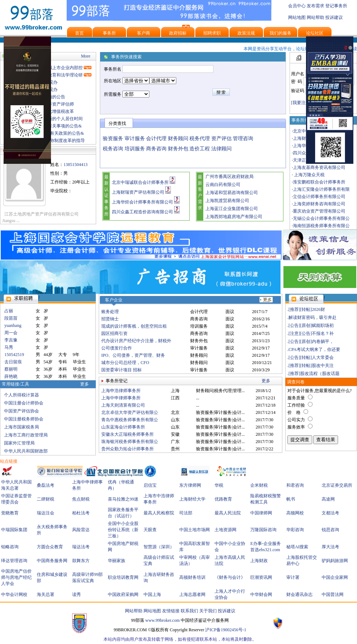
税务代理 (200, 139)
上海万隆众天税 (309, 175)
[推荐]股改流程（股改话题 (314, 374)
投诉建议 (334, 17)
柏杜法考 (81, 513)
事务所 (109, 33)
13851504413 (75, 165)
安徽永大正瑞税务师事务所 (127, 434)
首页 (79, 33)
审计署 (293, 577)
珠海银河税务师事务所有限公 (130, 442)
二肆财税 (46, 499)
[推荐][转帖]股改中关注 (311, 366)
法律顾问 (221, 149)
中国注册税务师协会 (24, 419)
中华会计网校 (14, 594)
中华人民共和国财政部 (26, 451)
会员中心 (297, 6)
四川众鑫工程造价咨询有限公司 (142, 212)
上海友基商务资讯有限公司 (319, 167)
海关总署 (46, 594)
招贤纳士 (110, 319)
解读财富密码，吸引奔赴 (313, 317)
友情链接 (171, 611)
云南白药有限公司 (223, 185)
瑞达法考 (81, 547)
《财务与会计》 (230, 577)
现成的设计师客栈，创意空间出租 (134, 326)
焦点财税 (81, 499)
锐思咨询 (330, 530)
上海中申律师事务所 (121, 398)
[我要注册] (301, 103)
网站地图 (297, 17)
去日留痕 (13, 362)
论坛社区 (315, 33)
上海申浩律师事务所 (121, 391)
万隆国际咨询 (263, 530)
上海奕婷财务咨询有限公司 (319, 204)
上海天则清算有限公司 (123, 405)
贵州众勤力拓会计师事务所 (127, 449)
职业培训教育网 (123, 577)
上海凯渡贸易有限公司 (227, 201)
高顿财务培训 (192, 577)
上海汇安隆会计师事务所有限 (321, 189)
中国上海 (152, 594)
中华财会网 (261, 594)
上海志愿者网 (192, 594)
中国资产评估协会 (21, 411)
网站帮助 (315, 17)
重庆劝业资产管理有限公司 (319, 211)
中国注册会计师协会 (24, 403)
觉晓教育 (10, 513)
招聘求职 (212, 33)
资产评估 (221, 139)
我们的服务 (280, 33)
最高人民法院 (228, 513)
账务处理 (110, 312)
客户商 (144, 33)
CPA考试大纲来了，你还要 (314, 349)
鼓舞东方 (81, 561)
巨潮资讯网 (261, 577)
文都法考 (330, 513)
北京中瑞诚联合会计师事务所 (140, 182)
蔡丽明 (11, 369)
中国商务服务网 (52, 561)
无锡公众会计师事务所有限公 (321, 218)
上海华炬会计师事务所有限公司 (142, 202)
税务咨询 (113, 149)
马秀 (9, 347)
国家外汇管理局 (19, 443)
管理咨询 (243, 139)
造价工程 (200, 149)
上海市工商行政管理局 (26, 435)
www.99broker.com (163, 620)
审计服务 (135, 139)
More (86, 56)
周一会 (11, 333)
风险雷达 (81, 530)
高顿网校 (295, 513)
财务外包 (178, 149)
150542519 (14, 355)
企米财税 (259, 485)
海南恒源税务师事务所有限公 (321, 226)
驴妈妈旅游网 (335, 561)
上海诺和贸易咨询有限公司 (232, 193)
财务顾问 (178, 139)
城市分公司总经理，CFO (125, 363)
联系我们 (189, 611)
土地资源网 (225, 530)
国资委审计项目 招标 (121, 370)
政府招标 (178, 33)
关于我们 (208, 611)
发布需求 (315, 6)
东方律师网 (190, 485)
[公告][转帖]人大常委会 (311, 357)
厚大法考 (330, 547)
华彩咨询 (295, 530)
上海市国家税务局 (21, 427)
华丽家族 (117, 561)
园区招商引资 (114, 333)
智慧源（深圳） (159, 547)
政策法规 (246, 33)
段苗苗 (11, 318)
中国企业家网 (335, 577)
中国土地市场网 (195, 530)
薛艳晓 (11, 376)
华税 (219, 485)
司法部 (186, 513)
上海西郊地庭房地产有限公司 (234, 217)
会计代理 (156, 139)
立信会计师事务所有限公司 (319, 197)
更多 (85, 384)
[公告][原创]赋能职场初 (311, 325)
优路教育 (223, 499)
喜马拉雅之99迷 (123, 499)
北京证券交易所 (337, 485)
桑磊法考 (46, 485)
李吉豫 (11, 340)
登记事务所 (336, 6)
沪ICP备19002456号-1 (226, 630)
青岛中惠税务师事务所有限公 (130, 420)
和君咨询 (295, 485)
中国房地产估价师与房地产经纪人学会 (16, 577)
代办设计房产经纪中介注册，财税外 (136, 341)
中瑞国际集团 (14, 530)
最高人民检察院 (159, 513)
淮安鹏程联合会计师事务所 (319, 182)
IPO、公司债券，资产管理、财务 (133, 355)
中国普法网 (333, 594)
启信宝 (150, 485)
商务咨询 (156, 149)
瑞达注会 (46, 513)
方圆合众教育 (50, 547)
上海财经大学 (192, 499)
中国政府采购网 (123, 594)
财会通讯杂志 (299, 594)
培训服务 (135, 149)
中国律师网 (261, 513)
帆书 (291, 499)
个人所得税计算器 (21, 395)
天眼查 (150, 530)
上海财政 (259, 561)
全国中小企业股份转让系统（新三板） (123, 530)
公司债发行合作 (117, 348)
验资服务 (113, 139)
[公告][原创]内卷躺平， (311, 341)
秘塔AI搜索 (297, 547)
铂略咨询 (10, 547)
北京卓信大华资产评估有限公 (130, 412)
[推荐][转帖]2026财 (307, 309)
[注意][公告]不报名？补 (311, 333)
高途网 (328, 499)
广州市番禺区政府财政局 (229, 177)
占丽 (9, 311)
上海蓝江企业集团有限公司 (232, 209)
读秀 (76, 594)
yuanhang (13, 325)
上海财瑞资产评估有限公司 (138, 192)
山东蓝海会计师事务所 (123, 427)
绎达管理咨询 (14, 561)
